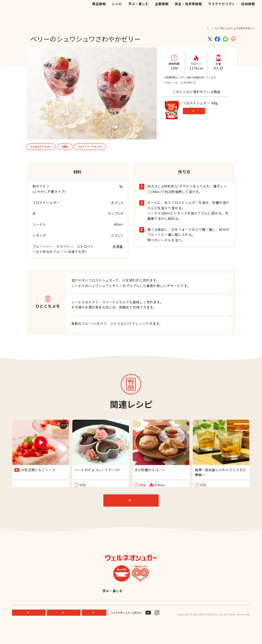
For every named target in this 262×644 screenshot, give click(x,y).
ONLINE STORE (65, 628)
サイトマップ (243, 626)
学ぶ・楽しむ (139, 17)
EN (200, 8)
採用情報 (248, 17)
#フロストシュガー (41, 147)
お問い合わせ (178, 8)
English (163, 606)
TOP (196, 28)
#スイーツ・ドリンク (90, 147)
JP (194, 8)
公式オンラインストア (154, 8)
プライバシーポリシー (219, 626)
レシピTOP (133, 505)
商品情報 (99, 17)
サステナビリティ (222, 17)
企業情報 (162, 17)
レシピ (117, 17)
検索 (235, 8)
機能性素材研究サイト (125, 8)
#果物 (65, 147)
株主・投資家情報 (188, 17)
